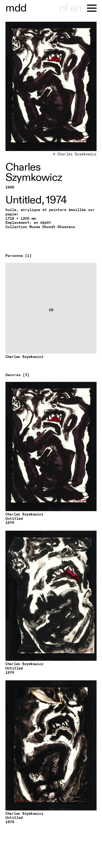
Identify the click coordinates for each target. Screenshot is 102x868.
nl (63, 8)
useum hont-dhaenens (16, 8)
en (76, 8)
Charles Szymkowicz (34, 172)
